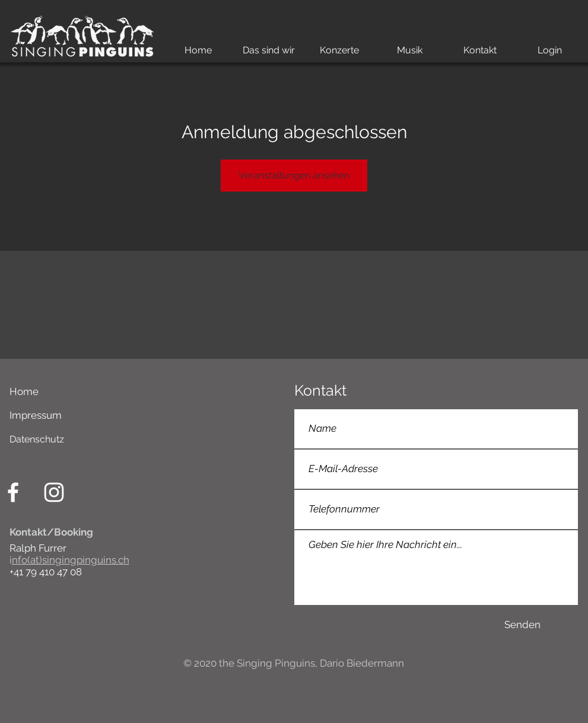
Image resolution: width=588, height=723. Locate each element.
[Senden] (523, 625)
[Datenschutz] (148, 439)
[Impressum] (142, 416)
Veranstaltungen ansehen (294, 175)
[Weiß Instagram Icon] (54, 492)
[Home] (148, 392)
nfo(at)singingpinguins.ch (71, 560)
